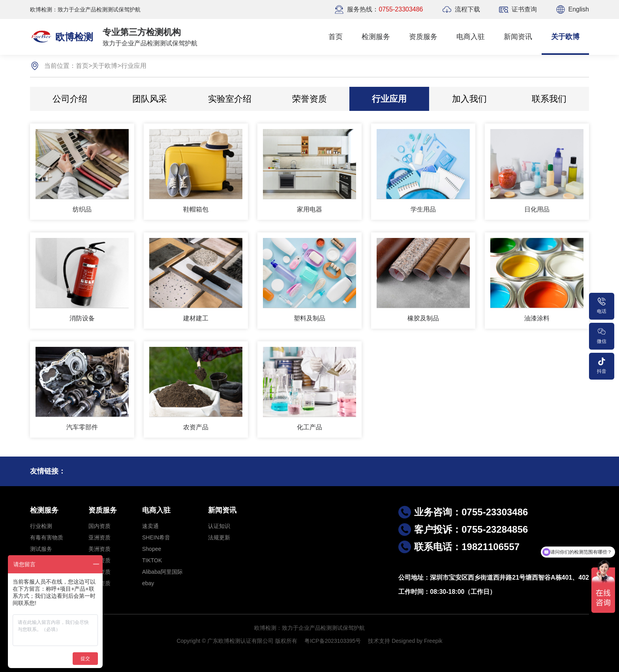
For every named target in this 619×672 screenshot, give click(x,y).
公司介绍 (70, 99)
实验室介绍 (230, 99)
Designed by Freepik (417, 641)
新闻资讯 (518, 37)
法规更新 (219, 537)
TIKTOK (152, 560)
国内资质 (99, 526)
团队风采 (150, 99)
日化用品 (537, 209)
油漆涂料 (537, 318)
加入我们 (469, 99)
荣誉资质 (309, 99)
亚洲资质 (99, 537)
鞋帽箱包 (196, 209)
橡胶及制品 (423, 318)
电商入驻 (471, 37)
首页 (336, 37)
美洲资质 (99, 549)
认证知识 (219, 526)
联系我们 (549, 99)
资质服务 (423, 37)
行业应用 (134, 66)
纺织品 (82, 209)
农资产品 (196, 427)
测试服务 (41, 549)
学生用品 (423, 209)
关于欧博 (565, 37)
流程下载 (467, 9)
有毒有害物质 (47, 537)
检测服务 (376, 37)
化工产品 (309, 427)
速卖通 (150, 526)
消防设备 (82, 318)
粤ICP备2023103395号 (333, 641)
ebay (148, 583)
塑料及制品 (309, 318)
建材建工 (196, 318)
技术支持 (379, 641)
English (579, 9)
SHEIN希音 (156, 537)
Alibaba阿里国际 (162, 572)
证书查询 (524, 9)
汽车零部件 (82, 427)
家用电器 (309, 209)
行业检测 (41, 526)
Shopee (152, 549)
